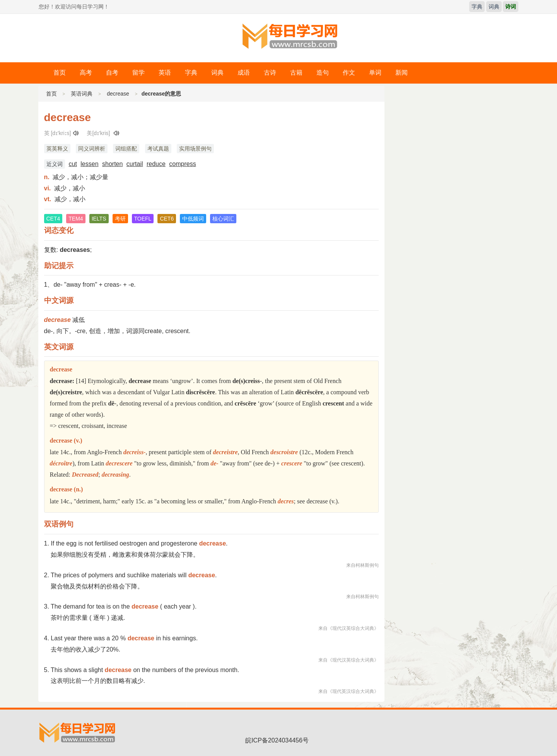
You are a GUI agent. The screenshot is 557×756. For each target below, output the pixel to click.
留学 (138, 73)
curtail (135, 164)
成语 (244, 73)
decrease (118, 94)
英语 (165, 73)
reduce (156, 164)
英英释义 (57, 149)
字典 (477, 7)
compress (182, 164)
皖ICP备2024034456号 (277, 740)
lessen (89, 164)
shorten (112, 164)
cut (73, 164)
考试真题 (158, 149)
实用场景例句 (195, 149)
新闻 (402, 73)
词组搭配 (126, 149)
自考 (112, 73)
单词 (375, 73)
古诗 (270, 73)
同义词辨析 (92, 149)
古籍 (296, 73)
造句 (323, 73)
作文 (349, 73)
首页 (60, 73)
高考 (86, 73)
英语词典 (82, 94)
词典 (494, 7)
